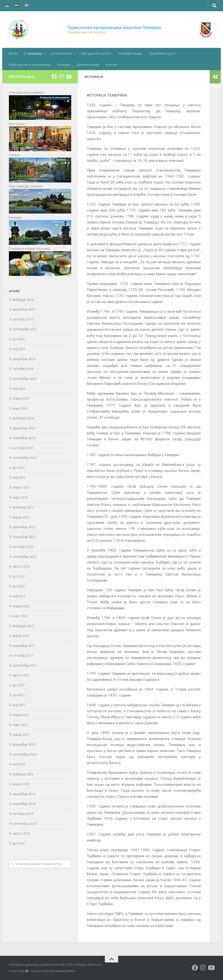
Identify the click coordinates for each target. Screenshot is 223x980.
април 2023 (21, 487)
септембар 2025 (25, 329)
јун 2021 (19, 695)
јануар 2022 (21, 636)
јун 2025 (19, 339)
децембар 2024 (24, 359)
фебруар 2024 (23, 418)
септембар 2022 (25, 557)
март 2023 (20, 497)
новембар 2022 (24, 537)
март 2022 (20, 616)
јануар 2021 (21, 735)
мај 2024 (19, 389)
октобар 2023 (23, 448)
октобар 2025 (23, 319)
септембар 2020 (25, 754)
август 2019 (21, 833)
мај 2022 (19, 596)
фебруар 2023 (23, 507)
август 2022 (21, 566)
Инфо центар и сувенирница (30, 64)
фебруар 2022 (23, 626)
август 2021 (21, 675)
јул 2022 (19, 576)
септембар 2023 (25, 458)
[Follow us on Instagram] (61, 77)
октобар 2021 (23, 655)
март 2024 (20, 408)
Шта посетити (62, 53)
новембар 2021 (24, 646)
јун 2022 (19, 586)
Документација (88, 64)
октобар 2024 (23, 369)
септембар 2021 (25, 665)
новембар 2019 (24, 804)
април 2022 (21, 606)
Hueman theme (65, 971)
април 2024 (21, 398)
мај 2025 (19, 349)
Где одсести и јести (95, 53)
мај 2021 (19, 705)
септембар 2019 (25, 824)
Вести (13, 53)
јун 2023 (19, 468)
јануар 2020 (21, 784)
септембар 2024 (25, 379)
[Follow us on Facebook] (54, 77)
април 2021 (21, 715)
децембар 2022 (24, 527)
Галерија (64, 64)
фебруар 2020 (23, 774)
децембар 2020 (24, 744)
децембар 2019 (24, 794)
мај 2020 (19, 764)
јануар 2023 (21, 517)
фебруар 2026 (23, 300)
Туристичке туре (161, 53)
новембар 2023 (24, 438)
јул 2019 (19, 843)
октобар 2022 (23, 547)
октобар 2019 (23, 814)
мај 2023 (19, 477)
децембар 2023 (24, 428)
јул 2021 (19, 685)
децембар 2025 (24, 309)
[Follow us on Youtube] (69, 77)
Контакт (112, 64)
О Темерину (33, 53)
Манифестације (130, 53)
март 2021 (20, 725)
